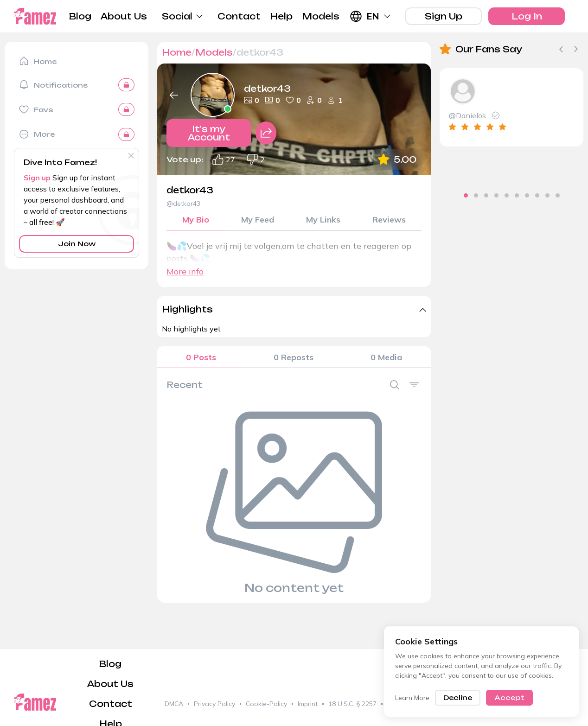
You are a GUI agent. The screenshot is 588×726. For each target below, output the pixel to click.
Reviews (389, 220)
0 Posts (201, 357)
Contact (239, 16)
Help (281, 16)
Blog (80, 16)
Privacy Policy (214, 704)
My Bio (196, 220)
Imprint (308, 704)
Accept (509, 697)
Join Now (77, 244)
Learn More (412, 698)
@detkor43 (183, 204)
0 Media (386, 357)
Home (177, 52)
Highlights (187, 309)
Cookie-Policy (266, 704)
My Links (323, 220)
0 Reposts (294, 357)
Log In (527, 16)
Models (321, 16)
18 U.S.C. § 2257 (352, 704)
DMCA (174, 704)
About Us (124, 16)
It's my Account (209, 133)
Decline (458, 697)
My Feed (258, 220)
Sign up (37, 178)
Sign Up (444, 16)
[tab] (451, 195)
